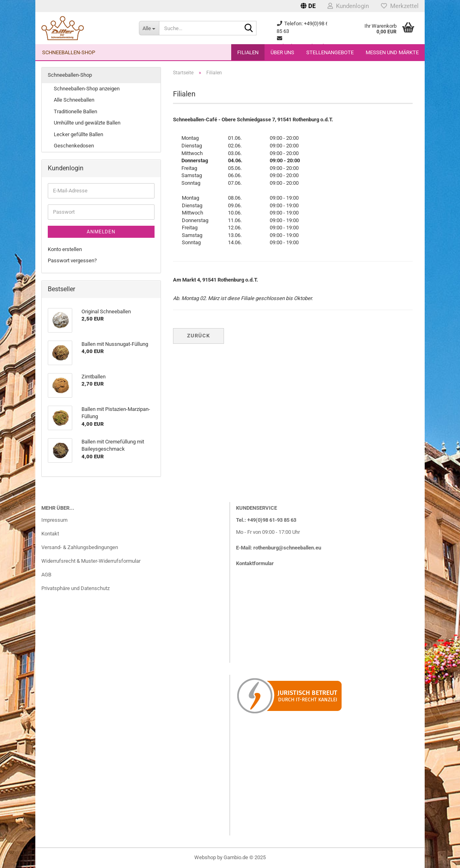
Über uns (282, 52)
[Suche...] (149, 28)
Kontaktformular (255, 563)
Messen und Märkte (392, 52)
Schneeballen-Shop (69, 52)
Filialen (248, 52)
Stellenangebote (330, 52)
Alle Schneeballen (74, 100)
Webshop (205, 857)
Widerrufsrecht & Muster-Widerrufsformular (91, 561)
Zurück (198, 336)
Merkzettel (400, 6)
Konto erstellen (65, 249)
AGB (46, 575)
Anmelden (101, 232)
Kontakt (50, 534)
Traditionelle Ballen (75, 111)
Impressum (54, 520)
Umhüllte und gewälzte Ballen (87, 123)
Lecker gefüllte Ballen (78, 134)
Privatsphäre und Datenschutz (75, 588)
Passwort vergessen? (72, 260)
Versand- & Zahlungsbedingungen (80, 547)
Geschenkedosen (74, 146)
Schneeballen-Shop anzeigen (87, 89)
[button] (308, 6)
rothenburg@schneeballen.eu (287, 548)
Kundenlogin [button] (348, 6)
